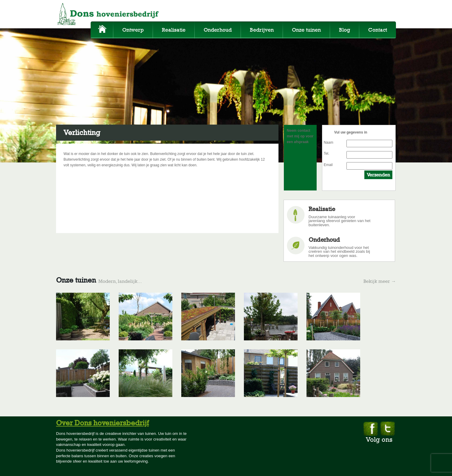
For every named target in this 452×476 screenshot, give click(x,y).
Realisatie (174, 30)
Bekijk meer (380, 281)
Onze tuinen (306, 30)
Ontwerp (133, 30)
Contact (378, 30)
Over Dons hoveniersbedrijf (102, 423)
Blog (345, 30)
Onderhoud (218, 30)
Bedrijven (262, 30)
